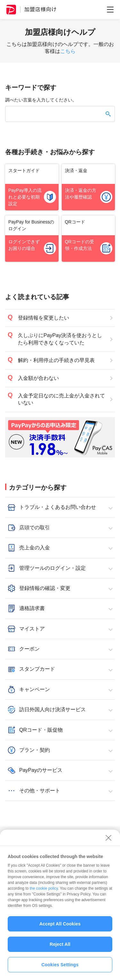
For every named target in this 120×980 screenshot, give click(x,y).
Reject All (60, 947)
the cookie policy (44, 891)
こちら (68, 51)
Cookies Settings (60, 968)
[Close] (108, 841)
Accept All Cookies (60, 927)
